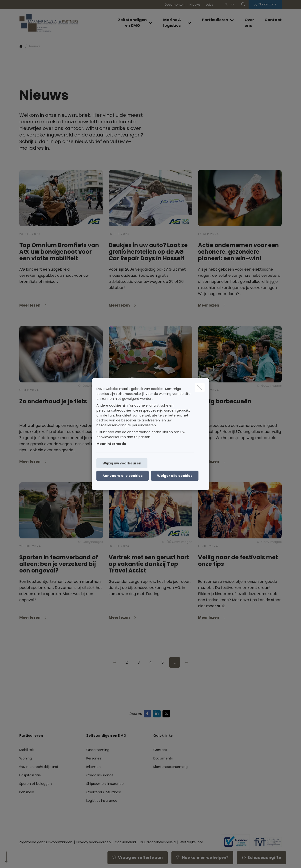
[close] (200, 387)
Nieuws (195, 5)
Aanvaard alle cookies (123, 475)
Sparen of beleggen (36, 784)
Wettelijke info (191, 842)
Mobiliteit (27, 750)
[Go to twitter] (167, 714)
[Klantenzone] (265, 4)
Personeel (94, 758)
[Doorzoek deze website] (243, 4)
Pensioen (27, 792)
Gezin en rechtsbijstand (39, 767)
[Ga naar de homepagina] (66, 23)
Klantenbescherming (170, 767)
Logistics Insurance (102, 801)
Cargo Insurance (100, 775)
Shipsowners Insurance (105, 784)
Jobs (209, 5)
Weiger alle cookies (175, 475)
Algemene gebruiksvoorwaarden (46, 842)
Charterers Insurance (104, 792)
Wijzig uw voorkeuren (122, 463)
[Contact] (271, 20)
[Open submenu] (151, 23)
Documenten (175, 5)
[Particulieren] (213, 20)
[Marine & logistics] (173, 23)
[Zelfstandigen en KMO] (131, 23)
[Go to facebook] (148, 714)
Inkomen (93, 767)
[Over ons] (250, 23)
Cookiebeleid (125, 842)
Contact (160, 750)
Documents (163, 758)
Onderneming (98, 750)
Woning (26, 758)
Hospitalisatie (30, 775)
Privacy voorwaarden (94, 842)
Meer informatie (111, 444)
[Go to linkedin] (158, 714)
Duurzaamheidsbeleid (158, 842)
